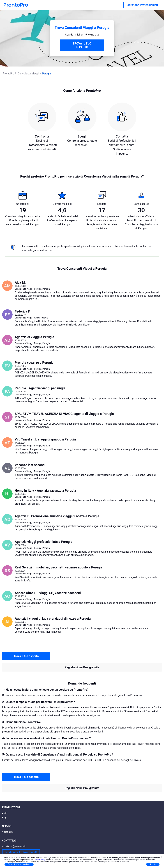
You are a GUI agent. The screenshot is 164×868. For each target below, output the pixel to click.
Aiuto (5, 813)
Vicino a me (8, 832)
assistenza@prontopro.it (14, 846)
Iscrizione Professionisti (142, 5)
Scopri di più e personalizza (19, 864)
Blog (4, 818)
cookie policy (40, 860)
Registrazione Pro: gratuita (82, 667)
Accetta (153, 864)
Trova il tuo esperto (26, 656)
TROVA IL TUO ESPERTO (82, 45)
